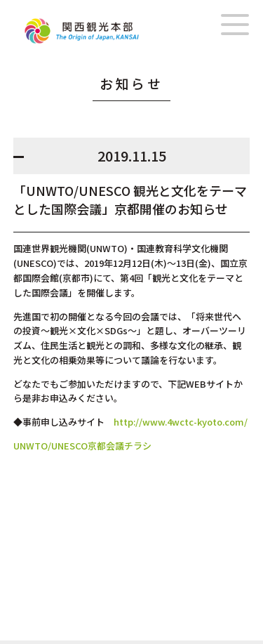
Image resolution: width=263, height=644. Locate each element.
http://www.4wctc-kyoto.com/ (181, 422)
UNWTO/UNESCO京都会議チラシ (82, 446)
